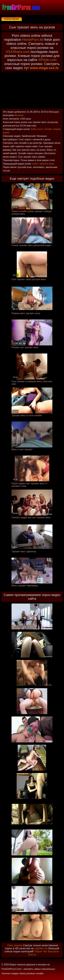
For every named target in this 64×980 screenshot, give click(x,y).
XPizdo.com (47, 60)
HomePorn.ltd (33, 40)
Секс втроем (15, 945)
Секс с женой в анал (43, 164)
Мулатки (19, 115)
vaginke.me (41, 948)
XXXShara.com (18, 52)
